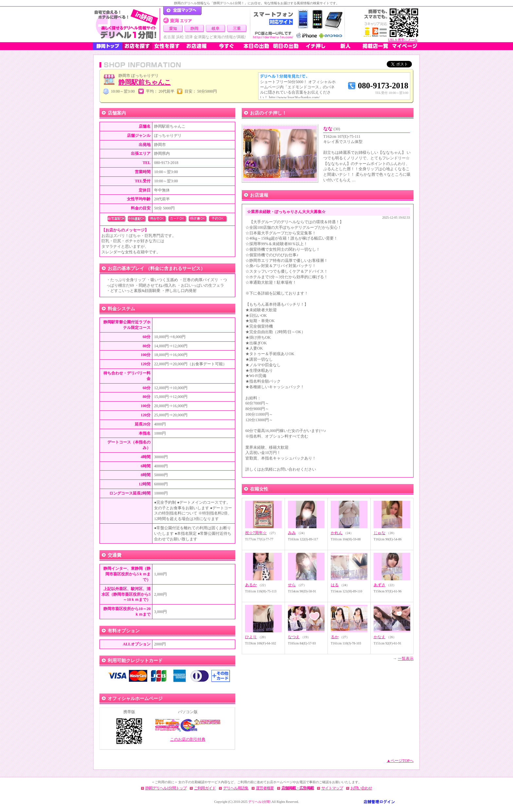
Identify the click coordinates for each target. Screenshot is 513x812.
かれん (337, 533)
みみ (292, 533)
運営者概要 (265, 788)
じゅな (380, 533)
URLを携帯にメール (403, 40)
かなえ (380, 637)
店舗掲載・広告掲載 (298, 788)
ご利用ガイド (205, 788)
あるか (251, 585)
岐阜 (216, 28)
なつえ (294, 637)
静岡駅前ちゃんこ (145, 82)
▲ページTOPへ (400, 761)
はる (335, 585)
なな (332, 129)
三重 (237, 28)
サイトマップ (332, 788)
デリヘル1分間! (259, 802)
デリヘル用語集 (236, 788)
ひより (251, 637)
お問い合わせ (361, 788)
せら (292, 585)
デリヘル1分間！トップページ (182, 11)
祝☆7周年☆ (256, 533)
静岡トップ (108, 46)
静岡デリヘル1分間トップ (166, 788)
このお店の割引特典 (188, 739)
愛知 (173, 28)
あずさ (380, 585)
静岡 (194, 28)
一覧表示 (406, 659)
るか (335, 637)
